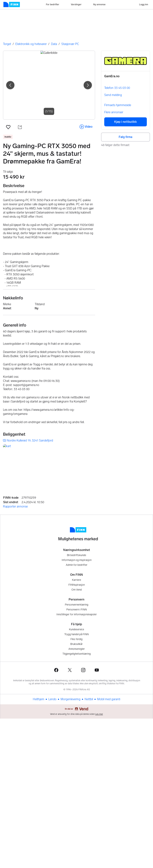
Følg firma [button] (126, 137)
